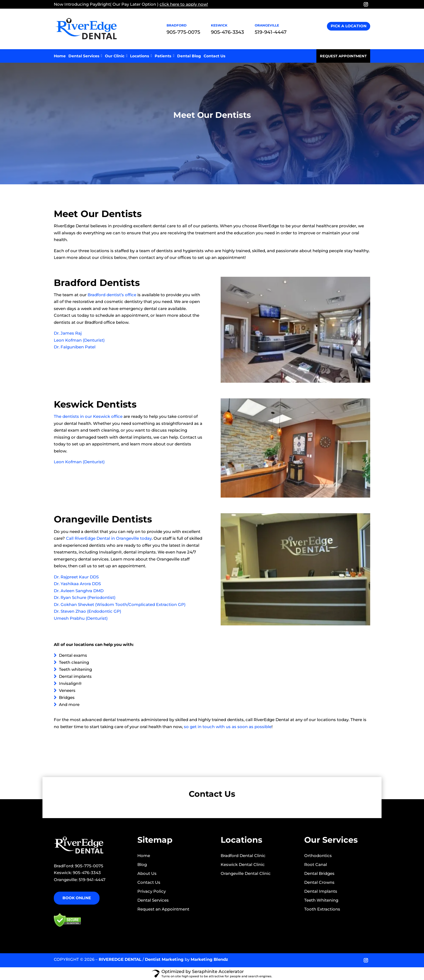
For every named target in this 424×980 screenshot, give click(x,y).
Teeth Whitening (321, 900)
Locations (141, 56)
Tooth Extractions (322, 909)
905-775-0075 (183, 32)
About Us (147, 873)
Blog (142, 864)
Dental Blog (189, 56)
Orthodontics (318, 856)
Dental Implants (321, 891)
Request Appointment (343, 56)
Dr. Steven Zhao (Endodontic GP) (87, 611)
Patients (164, 56)
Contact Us (214, 56)
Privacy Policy (152, 891)
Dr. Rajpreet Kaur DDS (76, 577)
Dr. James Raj (68, 333)
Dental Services (85, 56)
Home (60, 56)
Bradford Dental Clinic (243, 856)
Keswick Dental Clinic (243, 864)
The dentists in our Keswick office (88, 416)
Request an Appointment (163, 909)
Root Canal (316, 864)
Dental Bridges (319, 873)
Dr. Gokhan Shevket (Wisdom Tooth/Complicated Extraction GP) (120, 604)
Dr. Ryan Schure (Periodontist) (85, 597)
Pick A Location (349, 26)
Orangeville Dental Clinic (246, 873)
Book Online (77, 898)
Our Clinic (116, 56)
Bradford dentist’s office (112, 295)
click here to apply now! (184, 4)
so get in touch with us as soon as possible (228, 727)
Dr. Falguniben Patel (75, 347)
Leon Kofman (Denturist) (79, 340)
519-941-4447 (271, 32)
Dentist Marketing (164, 959)
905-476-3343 (227, 32)
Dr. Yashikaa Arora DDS (77, 584)
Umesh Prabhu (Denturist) (81, 618)
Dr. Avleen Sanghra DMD (79, 591)
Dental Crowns (319, 882)
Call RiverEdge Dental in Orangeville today (109, 538)
